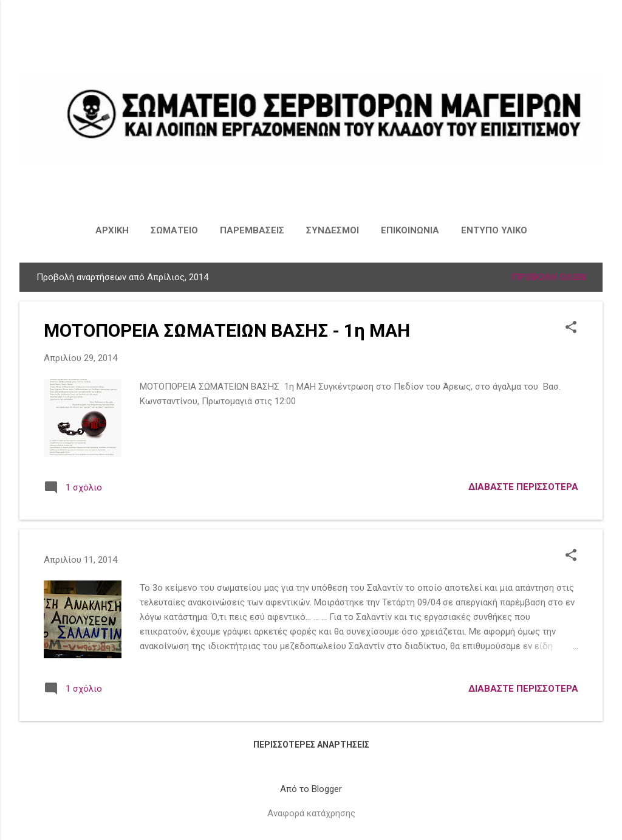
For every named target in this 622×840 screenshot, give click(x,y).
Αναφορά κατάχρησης (311, 813)
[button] (571, 328)
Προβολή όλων (549, 277)
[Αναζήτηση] (595, 33)
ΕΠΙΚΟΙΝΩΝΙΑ (410, 230)
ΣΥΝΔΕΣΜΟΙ (333, 230)
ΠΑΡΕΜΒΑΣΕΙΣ (252, 230)
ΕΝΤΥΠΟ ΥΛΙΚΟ (494, 230)
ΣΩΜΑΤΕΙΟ (174, 230)
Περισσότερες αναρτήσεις (311, 745)
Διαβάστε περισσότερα (523, 487)
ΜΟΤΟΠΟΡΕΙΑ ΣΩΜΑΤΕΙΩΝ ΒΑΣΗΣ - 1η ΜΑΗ (227, 330)
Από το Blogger (311, 789)
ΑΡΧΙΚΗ (112, 230)
